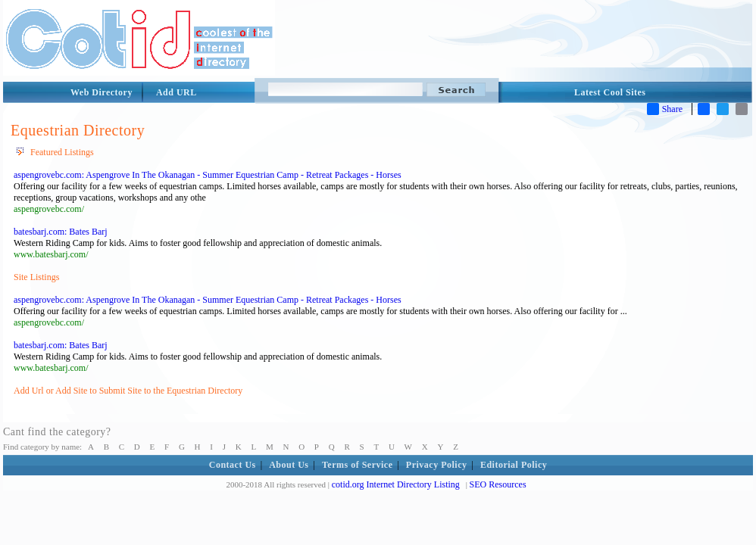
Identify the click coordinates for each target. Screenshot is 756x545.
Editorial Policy (514, 465)
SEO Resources (498, 484)
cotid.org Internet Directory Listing (396, 484)
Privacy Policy (437, 465)
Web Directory (102, 92)
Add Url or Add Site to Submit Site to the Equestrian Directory (128, 391)
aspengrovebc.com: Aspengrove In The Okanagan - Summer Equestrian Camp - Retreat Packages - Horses (208, 175)
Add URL (177, 92)
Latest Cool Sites (610, 92)
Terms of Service (358, 465)
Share (665, 109)
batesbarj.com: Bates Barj (61, 232)
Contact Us (233, 465)
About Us (289, 465)
